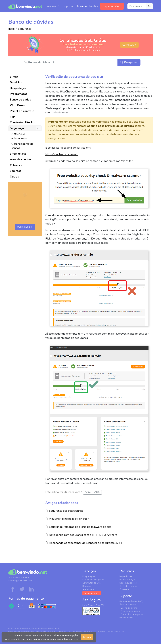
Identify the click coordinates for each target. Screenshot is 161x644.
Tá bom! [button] (87, 637)
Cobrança (16, 165)
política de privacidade (45, 639)
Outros (14, 177)
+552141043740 (28, 581)
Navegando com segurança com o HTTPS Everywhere (81, 535)
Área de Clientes (87, 6)
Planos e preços (127, 580)
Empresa (16, 171)
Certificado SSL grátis (93, 580)
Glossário (124, 589)
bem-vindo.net (22, 577)
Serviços (51, 6)
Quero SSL (130, 45)
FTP (12, 117)
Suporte (68, 6)
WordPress (17, 105)
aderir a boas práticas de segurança (111, 126)
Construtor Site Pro (23, 122)
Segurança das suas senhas (64, 511)
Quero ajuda (25, 227)
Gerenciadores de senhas (22, 146)
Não (97, 492)
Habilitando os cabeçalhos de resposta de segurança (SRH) (84, 543)
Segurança (25, 29)
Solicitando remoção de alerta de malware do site (78, 527)
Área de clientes (21, 159)
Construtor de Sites (92, 583)
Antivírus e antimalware (19, 136)
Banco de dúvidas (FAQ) (131, 601)
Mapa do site (126, 576)
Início (11, 29)
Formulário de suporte (132, 614)
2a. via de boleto (129, 608)
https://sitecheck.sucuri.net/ (62, 154)
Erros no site (18, 154)
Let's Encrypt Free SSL (93, 605)
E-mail (14, 77)
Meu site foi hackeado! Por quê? (67, 519)
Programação (19, 94)
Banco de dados (20, 100)
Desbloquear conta (130, 611)
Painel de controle (22, 111)
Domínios (16, 82)
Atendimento (89, 589)
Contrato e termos (128, 586)
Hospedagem (19, 88)
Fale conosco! (126, 618)
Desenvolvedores (128, 583)
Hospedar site (112, 6)
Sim (88, 492)
